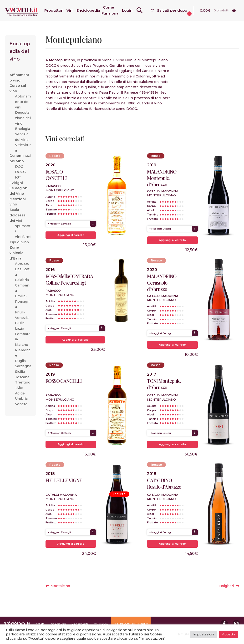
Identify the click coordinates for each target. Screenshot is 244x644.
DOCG (20, 172)
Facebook (224, 624)
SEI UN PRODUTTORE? (131, 624)
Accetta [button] (229, 634)
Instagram (236, 624)
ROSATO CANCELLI (56, 175)
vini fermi (23, 237)
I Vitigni (16, 183)
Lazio (20, 328)
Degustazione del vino (23, 118)
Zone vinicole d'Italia (16, 253)
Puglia (20, 361)
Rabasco (53, 186)
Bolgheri (229, 586)
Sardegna (23, 366)
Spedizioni (58, 624)
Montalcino (60, 586)
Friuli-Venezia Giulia (22, 318)
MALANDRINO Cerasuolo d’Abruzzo (162, 283)
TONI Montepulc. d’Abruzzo (164, 384)
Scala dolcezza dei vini (18, 215)
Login (130, 10)
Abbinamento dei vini (23, 102)
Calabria (22, 280)
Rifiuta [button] (184, 634)
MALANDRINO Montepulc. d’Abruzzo (162, 178)
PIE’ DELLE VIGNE (64, 480)
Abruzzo (22, 264)
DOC (19, 167)
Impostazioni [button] (204, 634)
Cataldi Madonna (163, 191)
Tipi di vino (19, 242)
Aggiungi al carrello (71, 235)
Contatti (39, 624)
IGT (18, 177)
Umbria (21, 399)
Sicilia (20, 372)
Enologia (23, 129)
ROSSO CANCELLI (64, 381)
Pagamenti (80, 624)
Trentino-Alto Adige (23, 388)
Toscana (22, 377)
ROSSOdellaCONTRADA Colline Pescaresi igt (69, 279)
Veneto (21, 404)
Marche (22, 345)
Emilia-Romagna (22, 301)
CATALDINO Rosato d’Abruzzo (164, 483)
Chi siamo (101, 624)
